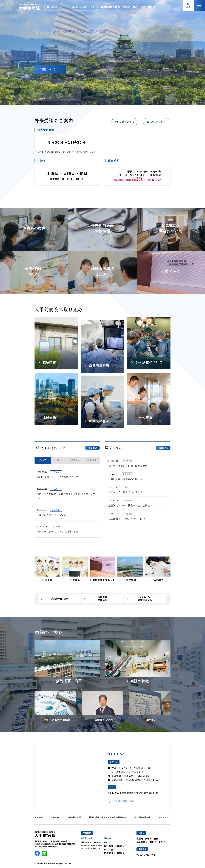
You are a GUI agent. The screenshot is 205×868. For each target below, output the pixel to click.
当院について (48, 69)
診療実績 (55, 817)
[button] (37, 599)
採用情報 (92, 460)
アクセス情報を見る (124, 801)
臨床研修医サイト (85, 7)
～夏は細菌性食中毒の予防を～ (126, 479)
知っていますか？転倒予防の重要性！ (129, 466)
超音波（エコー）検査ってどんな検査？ (130, 505)
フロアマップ (158, 122)
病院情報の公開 (74, 817)
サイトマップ (164, 817)
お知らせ (59, 460)
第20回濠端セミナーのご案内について (58, 477)
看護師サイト (57, 7)
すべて (43, 460)
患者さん (75, 460)
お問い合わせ (148, 7)
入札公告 (39, 817)
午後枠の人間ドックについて (52, 515)
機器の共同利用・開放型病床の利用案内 (108, 817)
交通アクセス (130, 7)
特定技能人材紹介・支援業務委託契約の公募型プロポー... (66, 496)
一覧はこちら (92, 448)
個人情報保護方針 (142, 817)
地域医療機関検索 (110, 7)
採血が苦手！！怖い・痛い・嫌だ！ (128, 519)
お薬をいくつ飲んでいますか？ (126, 492)
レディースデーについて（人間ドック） (59, 532)
